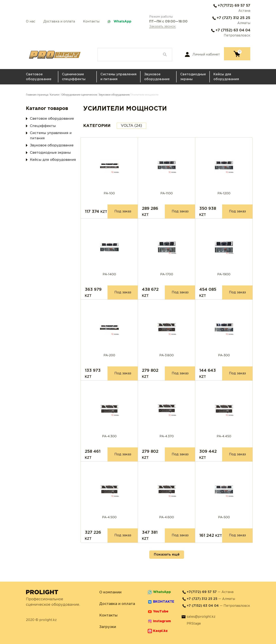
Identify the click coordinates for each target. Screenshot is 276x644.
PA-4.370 (167, 436)
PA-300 (224, 355)
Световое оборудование (39, 77)
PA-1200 (224, 193)
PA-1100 (167, 193)
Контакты (91, 22)
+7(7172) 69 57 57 (234, 6)
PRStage (194, 624)
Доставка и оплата (59, 22)
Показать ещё (167, 555)
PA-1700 (167, 274)
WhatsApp (123, 22)
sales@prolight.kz (201, 617)
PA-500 (224, 517)
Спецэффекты (43, 126)
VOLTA (131, 126)
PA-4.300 (109, 436)
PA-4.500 (109, 517)
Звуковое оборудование (157, 77)
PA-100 (109, 193)
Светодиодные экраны (193, 77)
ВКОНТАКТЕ (164, 602)
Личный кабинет (206, 55)
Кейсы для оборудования (226, 77)
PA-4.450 (224, 436)
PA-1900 (224, 274)
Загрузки (108, 627)
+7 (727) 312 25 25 (233, 18)
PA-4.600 (167, 517)
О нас (31, 22)
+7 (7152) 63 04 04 (233, 30)
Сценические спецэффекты (74, 77)
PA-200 (109, 355)
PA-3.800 (167, 355)
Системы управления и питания (118, 77)
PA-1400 (109, 274)
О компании (110, 592)
